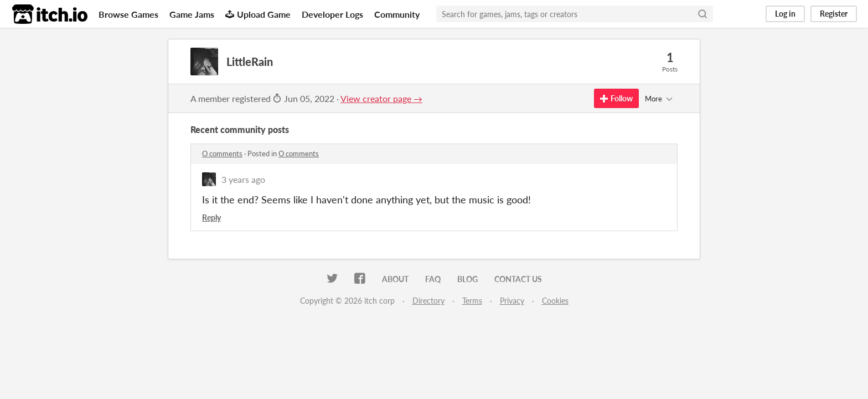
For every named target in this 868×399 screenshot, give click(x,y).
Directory (428, 301)
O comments (222, 154)
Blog (467, 279)
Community (397, 14)
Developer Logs (332, 14)
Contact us (518, 279)
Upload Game (258, 14)
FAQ (433, 279)
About (395, 279)
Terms (472, 301)
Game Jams (192, 14)
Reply (211, 218)
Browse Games (128, 14)
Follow (616, 98)
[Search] (702, 14)
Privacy (512, 301)
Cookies (555, 301)
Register (834, 14)
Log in (785, 14)
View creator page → (381, 98)
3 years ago (243, 179)
